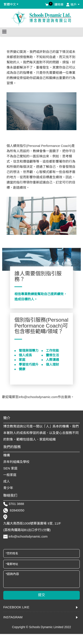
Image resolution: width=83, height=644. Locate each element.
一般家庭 (10, 475)
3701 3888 (16, 504)
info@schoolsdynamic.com (28, 536)
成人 (7, 481)
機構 (7, 455)
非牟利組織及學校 (16, 462)
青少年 (8, 488)
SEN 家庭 (10, 468)
